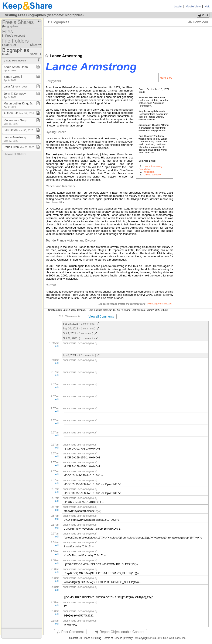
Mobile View (193, 6)
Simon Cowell (13, 78)
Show (36, 45)
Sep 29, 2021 (81, 324)
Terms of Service (113, 638)
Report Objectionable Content (120, 632)
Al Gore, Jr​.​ (19, 113)
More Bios (166, 78)
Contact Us (76, 638)
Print (203, 15)
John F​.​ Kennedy (15, 95)
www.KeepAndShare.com (160, 304)
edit (57, 346)
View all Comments (101, 316)
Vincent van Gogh (15, 122)
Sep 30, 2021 (81, 329)
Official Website (152, 174)
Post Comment (70, 632)
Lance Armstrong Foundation (150, 168)
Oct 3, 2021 (80, 333)
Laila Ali (16, 86)
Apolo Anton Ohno (16, 69)
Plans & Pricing (93, 638)
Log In (178, 6)
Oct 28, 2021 (81, 338)
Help (207, 6)
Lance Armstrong (15, 139)
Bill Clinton (18, 130)
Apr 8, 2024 (81, 355)
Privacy (128, 638)
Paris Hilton (19, 147)
